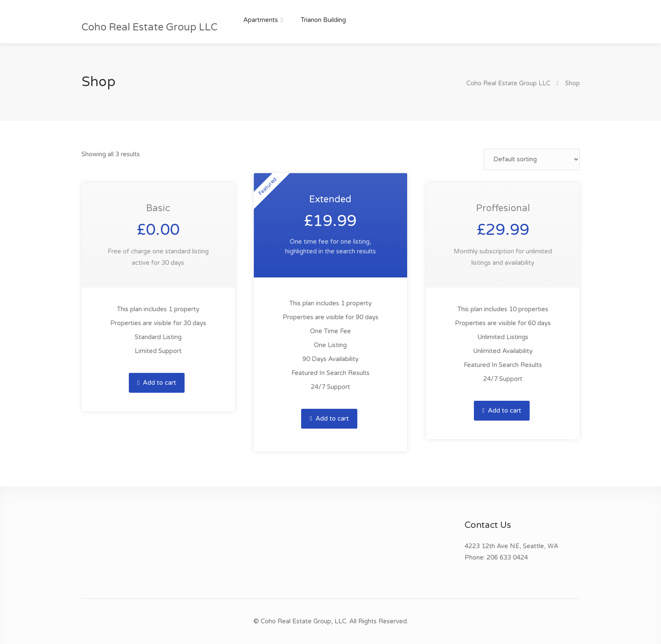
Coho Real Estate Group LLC (150, 27)
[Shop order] (532, 159)
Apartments (261, 20)
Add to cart (157, 383)
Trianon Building (323, 20)
